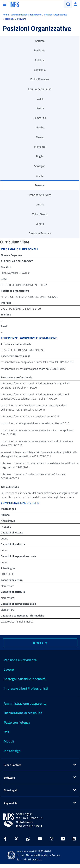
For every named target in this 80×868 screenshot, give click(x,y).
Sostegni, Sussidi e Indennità (25, 679)
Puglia (40, 156)
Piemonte (40, 147)
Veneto (40, 224)
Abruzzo (40, 41)
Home (6, 15)
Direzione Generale (40, 233)
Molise (40, 137)
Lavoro (9, 669)
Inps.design (12, 751)
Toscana (9, 19)
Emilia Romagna (40, 79)
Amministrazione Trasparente (26, 15)
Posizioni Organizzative (56, 15)
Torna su (40, 643)
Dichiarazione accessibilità (23, 713)
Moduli (9, 741)
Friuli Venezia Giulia (40, 89)
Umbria (40, 204)
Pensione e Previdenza (20, 660)
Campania (40, 70)
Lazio (40, 99)
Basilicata (40, 50)
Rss (6, 732)
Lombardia (40, 118)
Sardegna (40, 166)
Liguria (40, 108)
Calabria (40, 60)
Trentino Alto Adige (40, 195)
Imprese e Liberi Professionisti (26, 688)
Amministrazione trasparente (25, 703)
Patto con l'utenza (17, 722)
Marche (40, 127)
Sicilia (40, 176)
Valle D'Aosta (40, 214)
